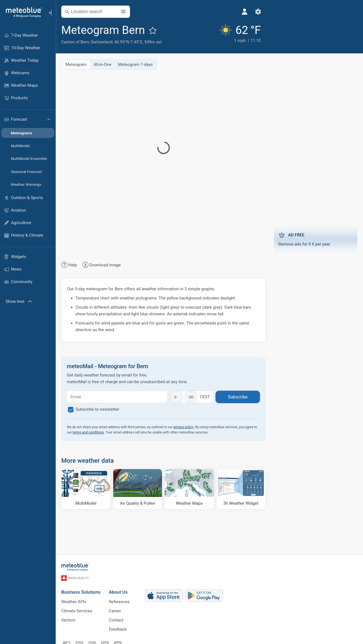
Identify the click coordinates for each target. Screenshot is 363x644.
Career (115, 611)
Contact (116, 620)
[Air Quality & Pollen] (138, 489)
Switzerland (102, 42)
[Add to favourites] (153, 30)
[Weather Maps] (189, 489)
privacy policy (183, 427)
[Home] (22, 12)
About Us (118, 592)
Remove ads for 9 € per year (316, 239)
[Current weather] (239, 34)
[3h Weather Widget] (241, 489)
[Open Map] (123, 12)
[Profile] (245, 12)
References (119, 602)
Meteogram (76, 65)
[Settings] (258, 12)
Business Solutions (81, 592)
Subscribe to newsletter (98, 409)
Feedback (118, 629)
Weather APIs (74, 602)
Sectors (68, 620)
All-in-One (102, 65)
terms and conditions (88, 432)
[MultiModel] (86, 489)
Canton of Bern (75, 42)
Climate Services (77, 611)
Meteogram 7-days (135, 65)
